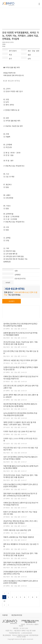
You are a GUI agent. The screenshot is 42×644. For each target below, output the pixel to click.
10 (4, 601)
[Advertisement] (21, 18)
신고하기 (12, 301)
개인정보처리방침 (17, 615)
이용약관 (5, 615)
